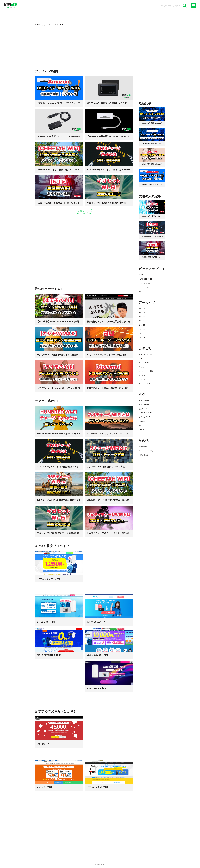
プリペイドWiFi (145, 417)
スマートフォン (145, 383)
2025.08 (142, 321)
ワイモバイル (144, 287)
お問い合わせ (144, 455)
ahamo (141, 291)
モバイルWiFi (144, 405)
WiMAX (142, 429)
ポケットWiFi (144, 401)
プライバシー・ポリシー (148, 451)
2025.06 (142, 329)
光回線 (141, 367)
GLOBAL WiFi (144, 275)
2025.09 (142, 317)
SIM (140, 359)
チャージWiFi (144, 363)
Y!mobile (142, 421)
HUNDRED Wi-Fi (145, 279)
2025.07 (142, 325)
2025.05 (142, 333)
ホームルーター (145, 375)
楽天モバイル (144, 409)
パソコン (142, 379)
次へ (90, 211)
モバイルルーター (145, 355)
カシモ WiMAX (144, 283)
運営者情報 (143, 447)
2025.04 (142, 337)
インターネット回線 (146, 371)
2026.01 (142, 313)
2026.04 (142, 309)
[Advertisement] (84, 52)
